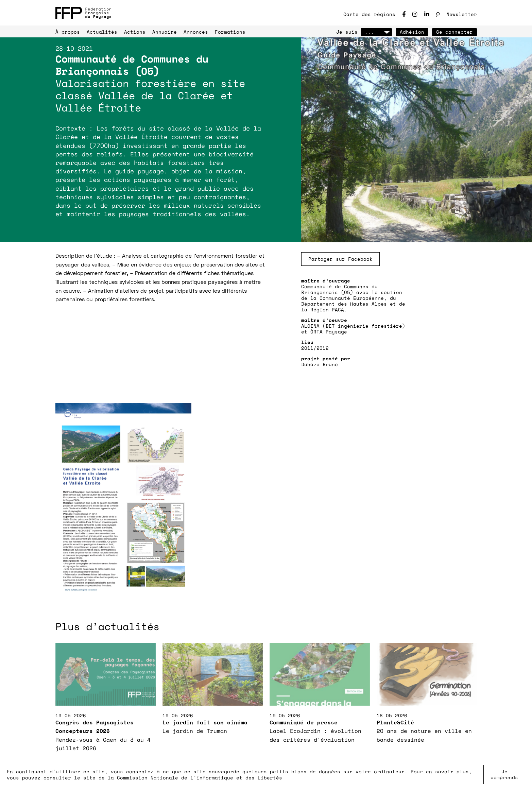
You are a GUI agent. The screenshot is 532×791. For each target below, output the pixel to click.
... (376, 32)
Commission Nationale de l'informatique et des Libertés (200, 778)
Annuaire (165, 32)
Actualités (102, 32)
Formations (230, 32)
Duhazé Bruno (320, 364)
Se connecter (454, 32)
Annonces (196, 32)
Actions (135, 32)
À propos (68, 32)
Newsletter (462, 14)
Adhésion (412, 32)
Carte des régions (369, 14)
